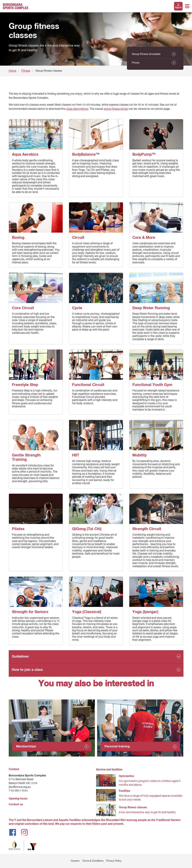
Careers (75, 861)
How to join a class (27, 670)
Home (13, 71)
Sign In (178, 8)
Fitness (26, 71)
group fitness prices (116, 109)
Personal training (117, 747)
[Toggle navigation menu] (187, 6)
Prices (136, 63)
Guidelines (20, 657)
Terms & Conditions (93, 861)
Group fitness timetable (146, 54)
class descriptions (77, 109)
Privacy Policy (114, 861)
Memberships (26, 747)
